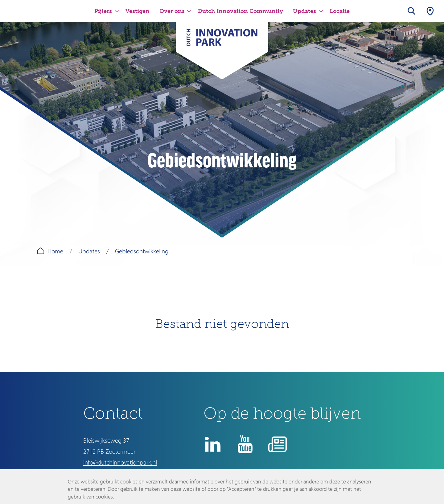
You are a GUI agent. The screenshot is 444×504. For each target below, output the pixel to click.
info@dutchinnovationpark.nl (120, 462)
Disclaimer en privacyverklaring (253, 481)
